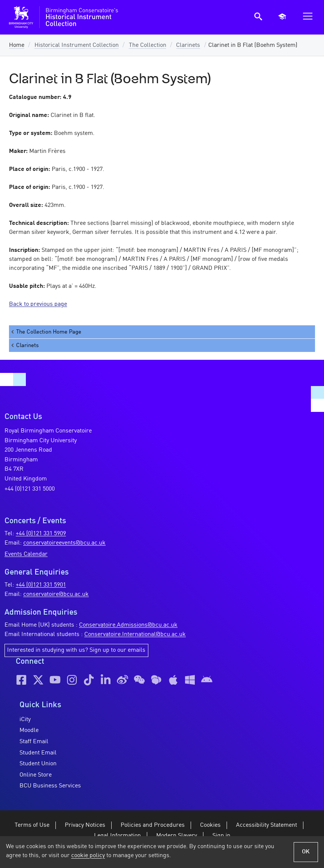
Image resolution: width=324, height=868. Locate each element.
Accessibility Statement (267, 825)
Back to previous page (38, 304)
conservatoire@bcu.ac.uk (56, 594)
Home (17, 45)
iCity (25, 720)
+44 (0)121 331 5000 (30, 489)
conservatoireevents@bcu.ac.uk (64, 543)
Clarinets (188, 45)
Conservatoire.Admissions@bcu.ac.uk (128, 625)
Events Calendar (26, 554)
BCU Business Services (50, 786)
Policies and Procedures (153, 825)
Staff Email (34, 742)
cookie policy (88, 856)
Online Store (36, 775)
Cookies (210, 825)
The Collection (148, 45)
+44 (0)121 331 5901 (41, 585)
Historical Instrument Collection (77, 45)
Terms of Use (32, 825)
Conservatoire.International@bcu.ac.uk (135, 635)
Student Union (38, 764)
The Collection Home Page (46, 332)
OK (306, 852)
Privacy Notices (85, 825)
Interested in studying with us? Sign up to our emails (76, 650)
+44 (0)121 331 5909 (41, 534)
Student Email (38, 753)
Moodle (29, 730)
